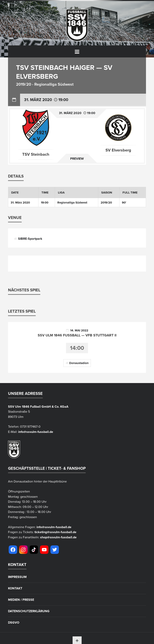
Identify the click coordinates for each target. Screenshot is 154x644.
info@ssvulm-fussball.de (36, 432)
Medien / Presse (21, 600)
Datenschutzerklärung (29, 611)
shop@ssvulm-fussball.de (58, 537)
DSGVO (14, 623)
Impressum (17, 577)
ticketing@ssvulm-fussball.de (55, 532)
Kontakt (15, 588)
